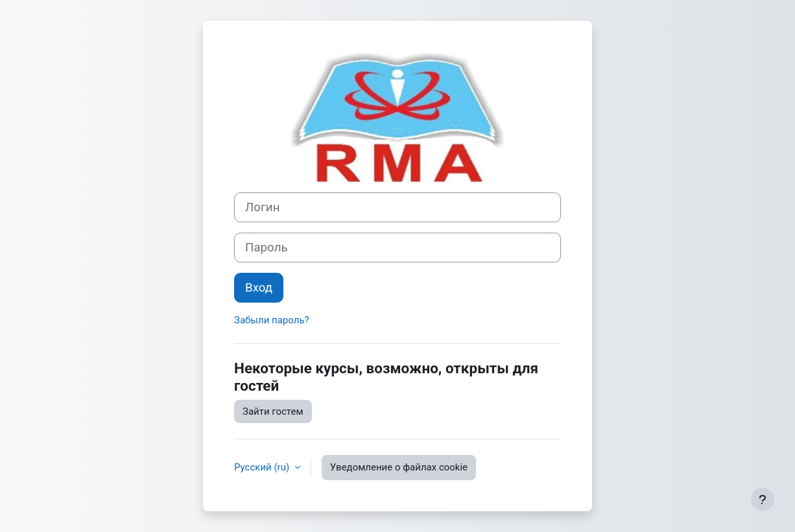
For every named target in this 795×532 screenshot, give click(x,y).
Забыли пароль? (272, 320)
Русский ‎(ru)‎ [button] (263, 467)
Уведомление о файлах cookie (399, 467)
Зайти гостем (273, 411)
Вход (259, 288)
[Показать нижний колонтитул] (763, 500)
